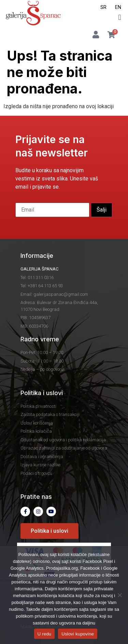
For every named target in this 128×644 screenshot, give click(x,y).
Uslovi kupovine (78, 634)
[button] (120, 17)
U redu (45, 634)
